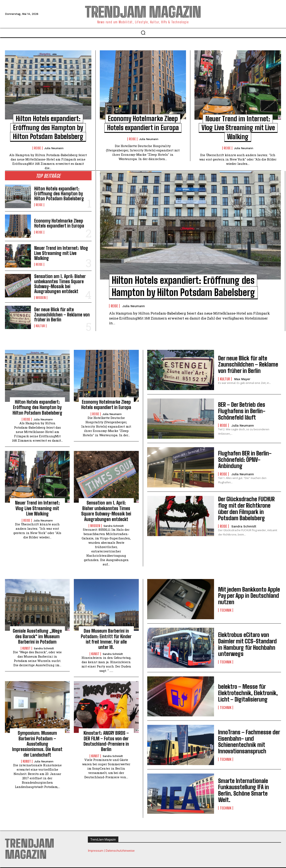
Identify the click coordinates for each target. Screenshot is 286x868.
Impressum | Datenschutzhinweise (111, 851)
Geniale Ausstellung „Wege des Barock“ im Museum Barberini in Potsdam (37, 636)
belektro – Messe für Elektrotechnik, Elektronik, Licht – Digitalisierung (248, 693)
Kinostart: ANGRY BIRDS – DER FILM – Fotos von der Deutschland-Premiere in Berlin (106, 741)
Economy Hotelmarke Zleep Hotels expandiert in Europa (59, 223)
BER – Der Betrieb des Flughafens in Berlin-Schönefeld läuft (242, 411)
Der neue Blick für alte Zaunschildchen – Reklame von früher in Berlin (62, 314)
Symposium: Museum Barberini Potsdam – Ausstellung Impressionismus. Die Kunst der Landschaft (37, 744)
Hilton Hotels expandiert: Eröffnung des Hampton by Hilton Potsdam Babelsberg (48, 128)
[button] (143, 33)
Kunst (26, 648)
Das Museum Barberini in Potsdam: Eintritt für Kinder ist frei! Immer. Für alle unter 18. (106, 639)
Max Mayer (242, 379)
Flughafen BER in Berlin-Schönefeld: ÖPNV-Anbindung (245, 460)
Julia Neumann (54, 148)
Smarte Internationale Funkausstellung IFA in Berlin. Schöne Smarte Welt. (244, 790)
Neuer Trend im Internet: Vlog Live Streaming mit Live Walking (238, 128)
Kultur (40, 326)
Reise (38, 148)
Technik (226, 610)
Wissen (41, 298)
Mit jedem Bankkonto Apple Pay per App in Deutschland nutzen (249, 596)
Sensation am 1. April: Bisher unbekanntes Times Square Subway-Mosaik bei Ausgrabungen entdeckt (60, 284)
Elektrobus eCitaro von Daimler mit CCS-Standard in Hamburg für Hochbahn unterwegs (247, 644)
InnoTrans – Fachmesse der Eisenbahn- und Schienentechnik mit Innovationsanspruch (249, 742)
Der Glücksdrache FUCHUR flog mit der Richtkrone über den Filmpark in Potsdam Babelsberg (246, 508)
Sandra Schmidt (114, 526)
